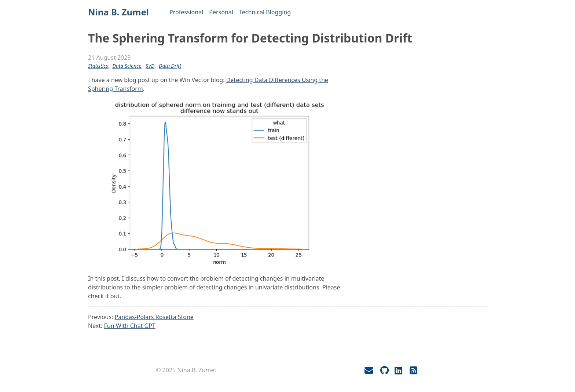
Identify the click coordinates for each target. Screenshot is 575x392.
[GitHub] (384, 370)
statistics (98, 66)
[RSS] (414, 370)
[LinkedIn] (398, 370)
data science (127, 66)
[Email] (369, 370)
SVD (150, 66)
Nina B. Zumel (118, 12)
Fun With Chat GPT (130, 326)
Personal (221, 12)
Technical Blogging (265, 12)
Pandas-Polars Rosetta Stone (154, 317)
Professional (186, 12)
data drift (170, 66)
